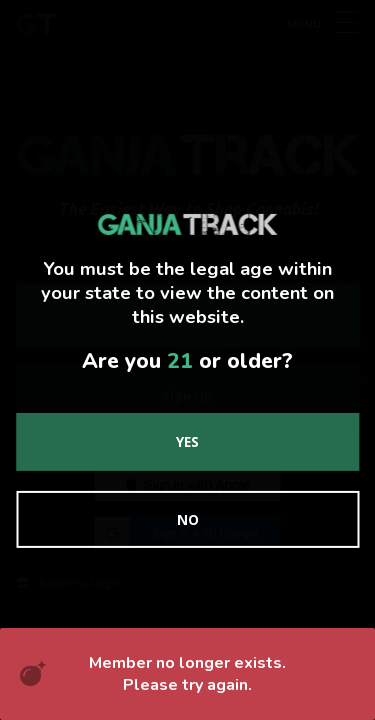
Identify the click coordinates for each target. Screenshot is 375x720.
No (188, 519)
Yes (187, 441)
